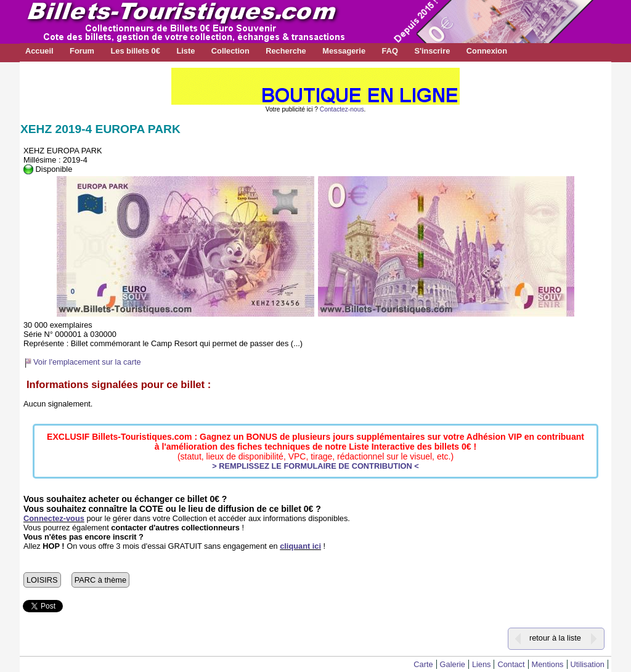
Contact (511, 664)
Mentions (548, 664)
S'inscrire (432, 51)
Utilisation (588, 664)
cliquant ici (300, 546)
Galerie (453, 664)
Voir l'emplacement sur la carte (87, 362)
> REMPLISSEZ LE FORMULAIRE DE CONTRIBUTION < (315, 466)
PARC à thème (100, 580)
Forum (82, 51)
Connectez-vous (54, 518)
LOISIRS (42, 580)
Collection (230, 51)
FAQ (390, 51)
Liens (482, 664)
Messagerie (344, 51)
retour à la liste (555, 638)
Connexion (487, 51)
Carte (423, 664)
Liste (185, 51)
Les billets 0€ (135, 51)
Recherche (286, 51)
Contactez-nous (342, 109)
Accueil (39, 51)
